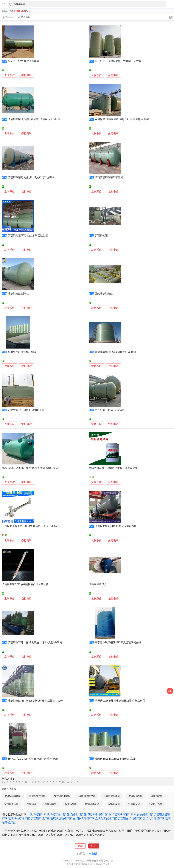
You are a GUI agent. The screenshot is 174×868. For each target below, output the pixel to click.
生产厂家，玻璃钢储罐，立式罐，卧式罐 (118, 61)
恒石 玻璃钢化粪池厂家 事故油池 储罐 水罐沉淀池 (30, 468)
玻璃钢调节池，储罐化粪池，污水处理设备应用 (35, 642)
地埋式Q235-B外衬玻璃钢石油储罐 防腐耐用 (120, 701)
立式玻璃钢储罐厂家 (121, 814)
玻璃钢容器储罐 (13, 796)
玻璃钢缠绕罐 (92, 804)
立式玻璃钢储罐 (62, 796)
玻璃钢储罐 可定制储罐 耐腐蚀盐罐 (28, 236)
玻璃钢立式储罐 (37, 796)
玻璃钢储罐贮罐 (87, 796)
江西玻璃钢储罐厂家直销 (109, 177)
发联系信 (10, 75)
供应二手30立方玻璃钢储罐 (24, 61)
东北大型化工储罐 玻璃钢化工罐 (26, 410)
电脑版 (93, 854)
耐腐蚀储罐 (71, 804)
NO (43, 782)
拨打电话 (27, 75)
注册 (94, 846)
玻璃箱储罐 (134, 804)
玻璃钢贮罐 (157, 796)
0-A (3, 782)
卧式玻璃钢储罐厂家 (96, 814)
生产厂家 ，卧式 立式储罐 (110, 410)
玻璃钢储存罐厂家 (19, 818)
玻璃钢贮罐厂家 (40, 818)
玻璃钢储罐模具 (98, 584)
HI (26, 782)
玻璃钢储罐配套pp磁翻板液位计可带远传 (25, 584)
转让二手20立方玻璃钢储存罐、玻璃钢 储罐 (33, 759)
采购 (170, 691)
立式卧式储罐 (156, 804)
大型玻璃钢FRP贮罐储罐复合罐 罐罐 (115, 352)
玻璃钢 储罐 (114, 804)
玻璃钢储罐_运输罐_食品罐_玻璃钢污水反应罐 (34, 119)
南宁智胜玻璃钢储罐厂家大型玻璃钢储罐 (118, 642)
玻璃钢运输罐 (11, 804)
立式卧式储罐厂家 (84, 818)
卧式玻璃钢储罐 (104, 294)
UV (64, 782)
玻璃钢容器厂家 (56, 814)
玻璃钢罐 (32, 804)
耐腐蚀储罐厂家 (143, 814)
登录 (80, 846)
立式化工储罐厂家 (106, 818)
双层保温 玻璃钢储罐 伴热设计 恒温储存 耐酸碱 (122, 119)
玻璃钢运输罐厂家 (61, 818)
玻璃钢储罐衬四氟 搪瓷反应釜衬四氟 (116, 526)
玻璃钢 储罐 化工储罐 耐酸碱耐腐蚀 (115, 759)
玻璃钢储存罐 (135, 796)
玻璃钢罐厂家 (38, 814)
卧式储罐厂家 (75, 814)
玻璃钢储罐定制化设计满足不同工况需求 (31, 177)
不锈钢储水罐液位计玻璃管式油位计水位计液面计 (30, 526)
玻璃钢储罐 (101, 236)
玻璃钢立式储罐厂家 (130, 818)
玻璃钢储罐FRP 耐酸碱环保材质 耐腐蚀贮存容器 (35, 701)
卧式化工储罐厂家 (154, 818)
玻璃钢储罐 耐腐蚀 (19, 294)
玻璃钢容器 (51, 804)
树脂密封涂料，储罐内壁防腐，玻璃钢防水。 (114, 468)
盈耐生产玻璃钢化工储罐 (22, 352)
